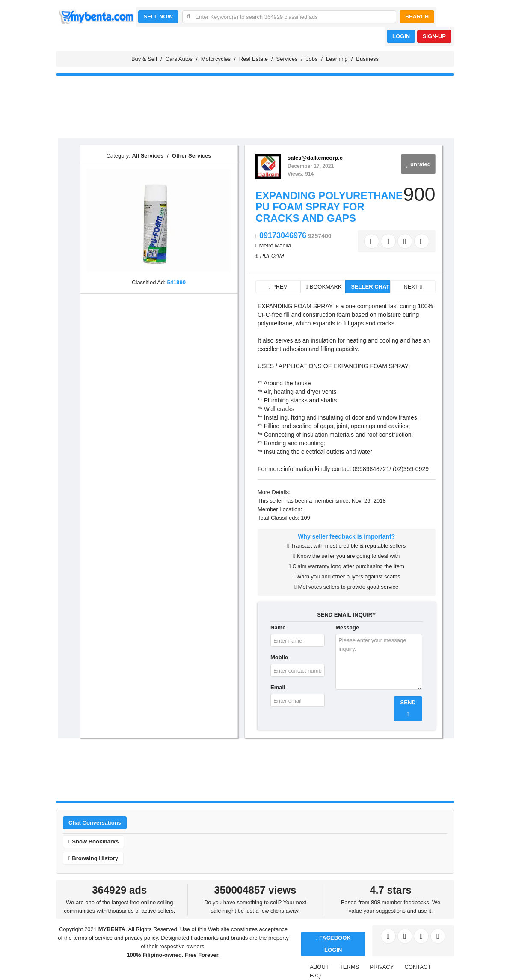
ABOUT (319, 967)
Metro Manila (275, 246)
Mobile (279, 657)
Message (347, 627)
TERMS (350, 967)
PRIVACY (382, 967)
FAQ (315, 976)
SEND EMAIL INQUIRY (346, 615)
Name (278, 627)
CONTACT (418, 967)
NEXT (413, 287)
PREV (278, 287)
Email (278, 687)
